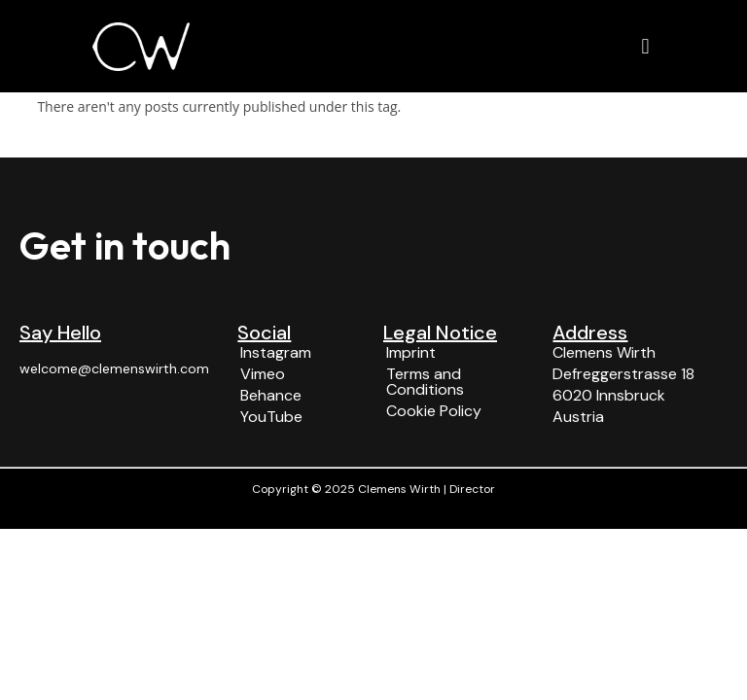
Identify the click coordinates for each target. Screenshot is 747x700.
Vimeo (263, 374)
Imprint (411, 352)
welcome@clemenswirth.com (114, 368)
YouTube (271, 417)
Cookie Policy (434, 411)
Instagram (276, 352)
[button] (645, 46)
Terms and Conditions (425, 382)
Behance (271, 395)
